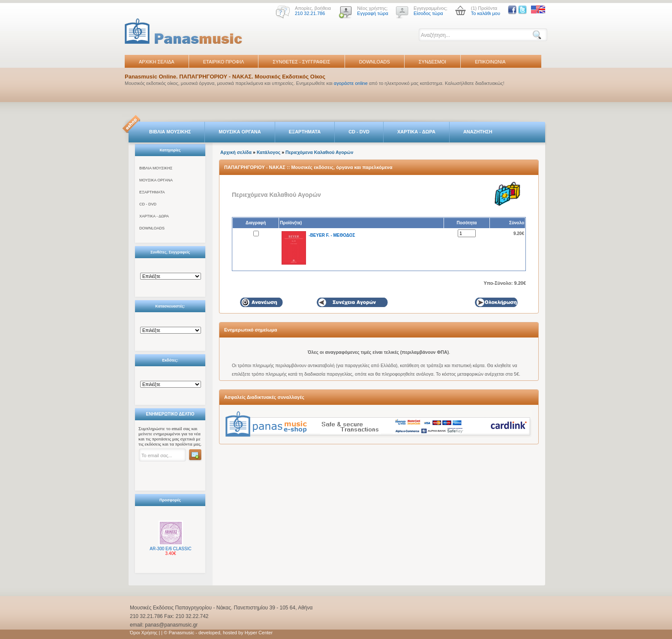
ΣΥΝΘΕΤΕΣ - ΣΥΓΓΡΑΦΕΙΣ (301, 62)
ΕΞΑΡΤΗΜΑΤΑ (305, 132)
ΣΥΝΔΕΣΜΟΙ (432, 62)
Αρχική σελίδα (236, 152)
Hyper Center (259, 633)
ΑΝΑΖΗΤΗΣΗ (478, 132)
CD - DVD (359, 132)
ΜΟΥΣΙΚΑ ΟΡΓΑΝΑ (240, 132)
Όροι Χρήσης (144, 633)
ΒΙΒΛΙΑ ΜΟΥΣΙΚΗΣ (170, 132)
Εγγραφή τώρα (373, 13)
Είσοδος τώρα (428, 13)
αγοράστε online (351, 83)
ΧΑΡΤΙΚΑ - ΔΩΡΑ (416, 132)
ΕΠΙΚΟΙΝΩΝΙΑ (490, 62)
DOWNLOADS (375, 62)
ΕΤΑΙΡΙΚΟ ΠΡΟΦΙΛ (224, 62)
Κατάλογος (268, 152)
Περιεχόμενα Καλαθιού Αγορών (319, 152)
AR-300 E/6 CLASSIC (170, 549)
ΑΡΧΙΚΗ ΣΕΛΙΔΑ (157, 62)
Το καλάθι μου (486, 13)
